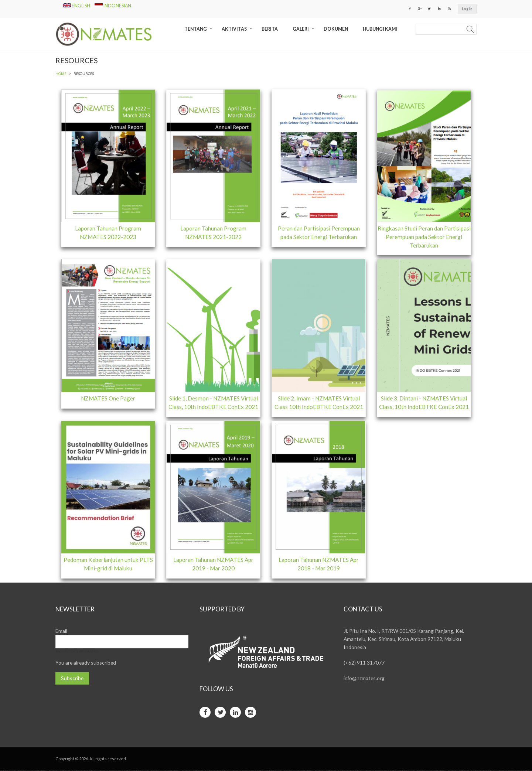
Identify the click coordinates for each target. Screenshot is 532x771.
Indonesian (113, 6)
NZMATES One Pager (108, 399)
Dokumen (336, 29)
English (77, 6)
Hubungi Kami (380, 29)
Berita (270, 29)
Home (61, 74)
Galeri (304, 32)
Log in (467, 9)
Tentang (199, 32)
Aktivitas (238, 32)
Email (61, 632)
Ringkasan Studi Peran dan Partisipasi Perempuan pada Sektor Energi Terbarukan (424, 237)
